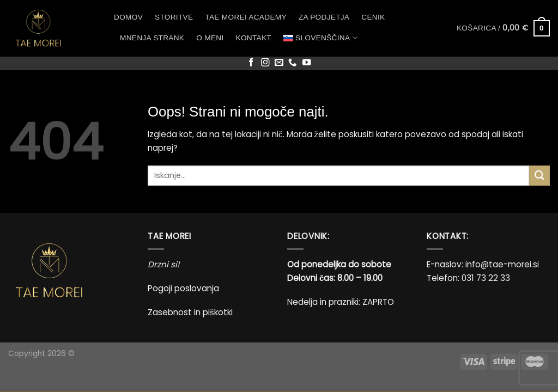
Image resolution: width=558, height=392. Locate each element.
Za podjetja (324, 17)
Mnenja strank (152, 38)
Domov (128, 17)
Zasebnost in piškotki (190, 312)
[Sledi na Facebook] (251, 63)
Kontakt (254, 38)
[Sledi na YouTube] (307, 63)
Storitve (174, 17)
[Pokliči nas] (293, 63)
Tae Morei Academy (246, 17)
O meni (210, 38)
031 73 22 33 (486, 278)
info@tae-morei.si (502, 264)
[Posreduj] (539, 176)
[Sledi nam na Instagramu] (265, 63)
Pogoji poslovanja (183, 288)
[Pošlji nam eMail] (279, 63)
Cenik (373, 17)
